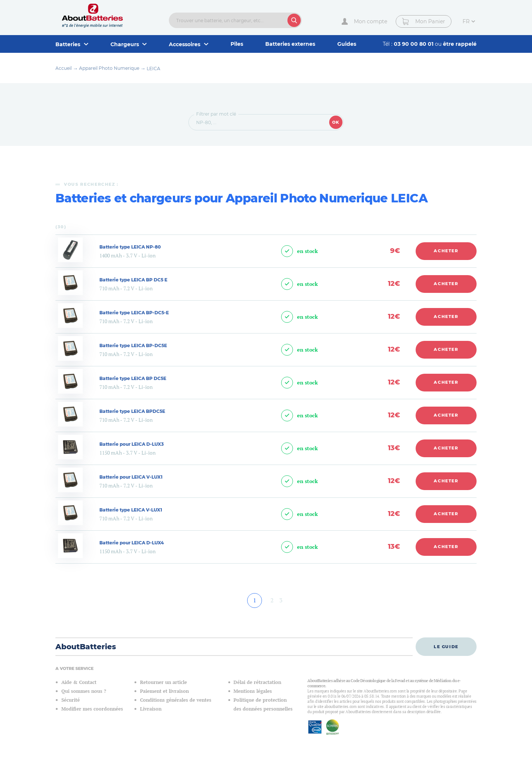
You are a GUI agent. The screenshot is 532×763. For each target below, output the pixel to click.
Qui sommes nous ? (84, 691)
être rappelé (460, 44)
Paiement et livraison (164, 691)
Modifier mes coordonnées (92, 709)
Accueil (64, 68)
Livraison (151, 709)
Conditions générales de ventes (176, 700)
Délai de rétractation (257, 682)
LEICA (154, 69)
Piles (237, 44)
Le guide (446, 647)
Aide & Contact (79, 682)
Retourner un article (163, 682)
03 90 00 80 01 (414, 44)
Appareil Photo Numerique (109, 68)
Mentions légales (253, 691)
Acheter (446, 251)
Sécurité (71, 700)
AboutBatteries (86, 647)
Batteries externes (290, 44)
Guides (347, 44)
